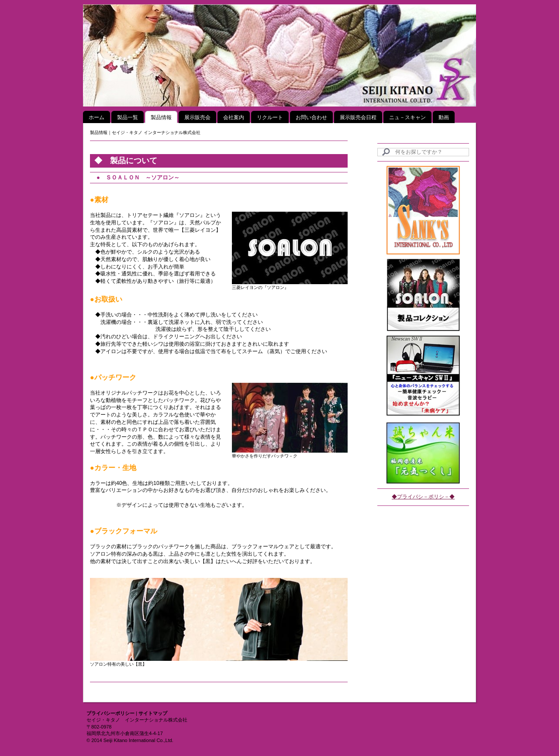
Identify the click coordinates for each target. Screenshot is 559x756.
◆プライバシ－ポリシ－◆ (423, 497)
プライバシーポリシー (110, 713)
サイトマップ (153, 713)
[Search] (423, 152)
